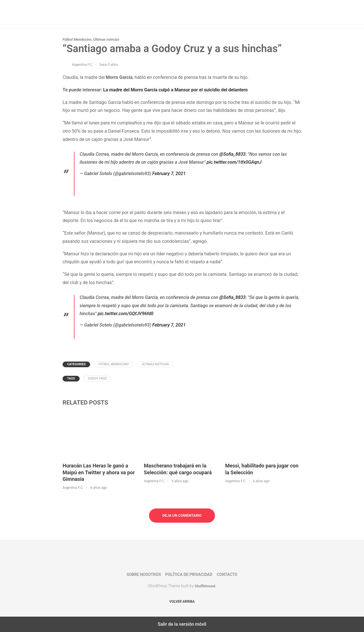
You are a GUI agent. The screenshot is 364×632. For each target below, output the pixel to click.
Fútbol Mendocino (77, 39)
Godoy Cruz (97, 378)
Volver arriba (182, 602)
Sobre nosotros (144, 574)
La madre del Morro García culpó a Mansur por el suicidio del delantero (175, 90)
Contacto (227, 574)
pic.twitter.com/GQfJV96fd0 (125, 314)
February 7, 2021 (169, 174)
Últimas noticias (106, 39)
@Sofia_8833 (232, 154)
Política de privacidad (189, 574)
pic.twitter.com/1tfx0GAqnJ (234, 162)
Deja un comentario (182, 515)
